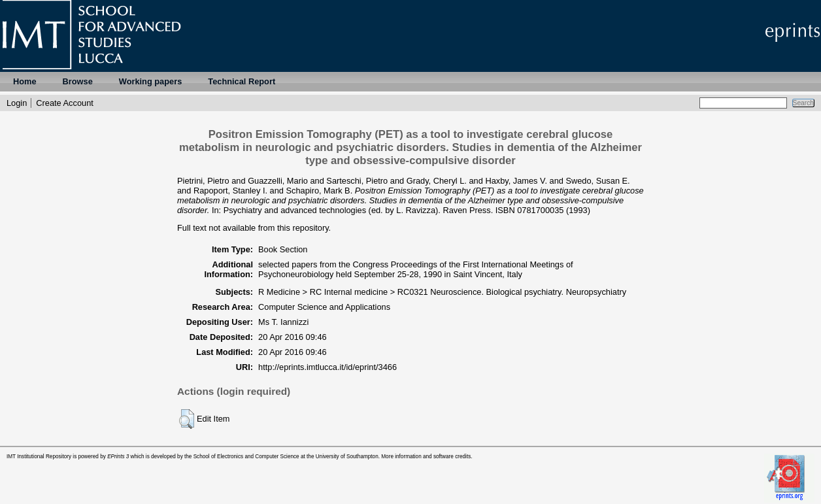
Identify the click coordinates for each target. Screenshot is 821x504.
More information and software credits (426, 457)
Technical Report (242, 81)
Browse (78, 81)
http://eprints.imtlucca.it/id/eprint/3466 (327, 367)
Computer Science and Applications (324, 307)
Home (25, 81)
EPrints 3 (118, 457)
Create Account (65, 103)
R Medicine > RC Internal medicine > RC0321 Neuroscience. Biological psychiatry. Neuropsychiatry (442, 292)
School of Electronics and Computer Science (246, 457)
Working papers (150, 81)
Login (17, 103)
